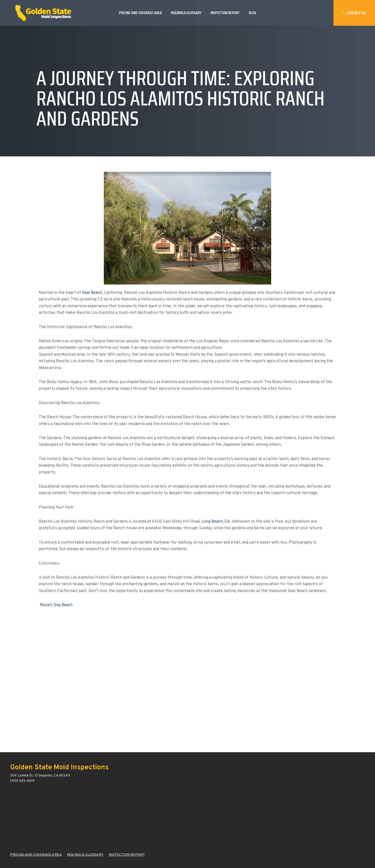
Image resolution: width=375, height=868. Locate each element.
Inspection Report (225, 13)
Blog (253, 13)
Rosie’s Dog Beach (56, 605)
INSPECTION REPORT (127, 855)
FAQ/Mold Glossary (186, 13)
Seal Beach (92, 293)
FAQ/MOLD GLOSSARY (85, 855)
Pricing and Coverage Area (140, 13)
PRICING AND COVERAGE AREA (36, 855)
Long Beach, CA (216, 522)
